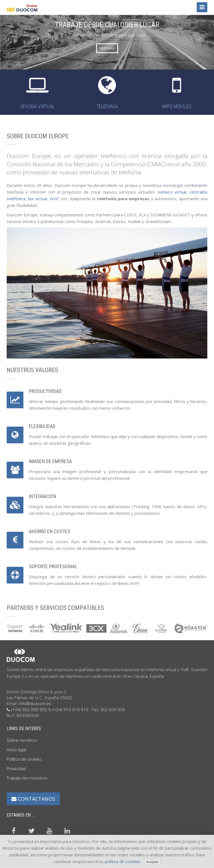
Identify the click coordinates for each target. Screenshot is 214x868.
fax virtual (37, 199)
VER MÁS (107, 48)
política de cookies (122, 861)
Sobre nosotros (22, 740)
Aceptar (153, 862)
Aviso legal (16, 750)
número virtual (172, 192)
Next (208, 42)
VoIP (54, 199)
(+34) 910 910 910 (70, 709)
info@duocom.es (35, 703)
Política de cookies (24, 759)
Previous (6, 42)
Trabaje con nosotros (27, 778)
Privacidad (16, 768)
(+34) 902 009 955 (29, 709)
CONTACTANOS (33, 799)
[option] (107, 42)
